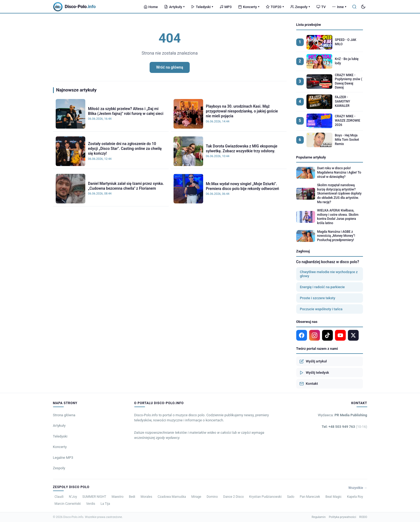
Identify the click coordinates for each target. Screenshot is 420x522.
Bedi (132, 497)
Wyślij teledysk (314, 373)
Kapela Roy (355, 497)
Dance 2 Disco (234, 497)
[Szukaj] (354, 7)
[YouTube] (340, 335)
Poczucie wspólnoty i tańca (321, 309)
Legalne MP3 (63, 458)
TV (321, 7)
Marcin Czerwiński (68, 504)
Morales (147, 497)
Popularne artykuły (311, 157)
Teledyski (202, 7)
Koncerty (249, 7)
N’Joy (73, 497)
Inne (339, 7)
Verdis (91, 504)
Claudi (59, 497)
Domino (212, 497)
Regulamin (319, 517)
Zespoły (300, 7)
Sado (291, 497)
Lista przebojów (309, 25)
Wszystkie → (358, 488)
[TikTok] (327, 335)
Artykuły (174, 7)
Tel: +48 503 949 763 (345, 427)
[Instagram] (315, 335)
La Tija (105, 504)
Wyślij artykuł (313, 361)
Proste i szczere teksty (318, 298)
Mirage (196, 497)
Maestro (118, 497)
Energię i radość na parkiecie (322, 287)
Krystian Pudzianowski (265, 497)
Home (151, 7)
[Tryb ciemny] (363, 7)
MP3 (226, 7)
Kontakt (309, 384)
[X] (353, 335)
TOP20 (275, 7)
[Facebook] (302, 335)
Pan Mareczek (310, 497)
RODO (363, 517)
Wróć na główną (170, 67)
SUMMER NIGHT (94, 497)
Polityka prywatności (342, 517)
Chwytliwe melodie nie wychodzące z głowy (329, 274)
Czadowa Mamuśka (172, 497)
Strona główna (64, 415)
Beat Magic (333, 497)
